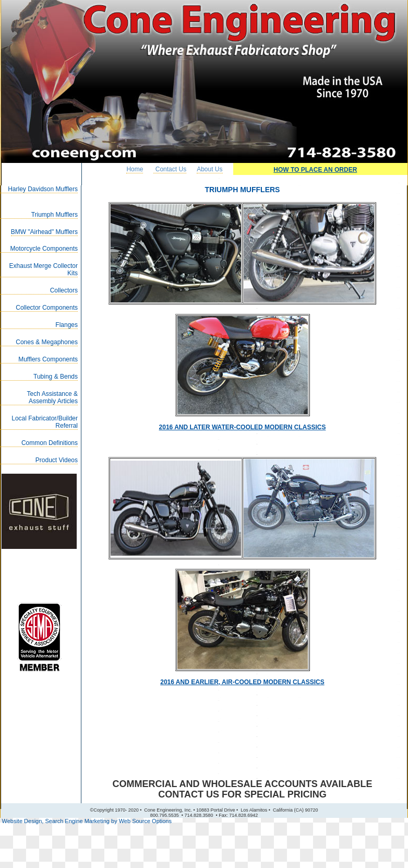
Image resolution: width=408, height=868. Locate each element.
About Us (209, 169)
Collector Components (47, 308)
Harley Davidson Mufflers (43, 189)
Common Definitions (50, 443)
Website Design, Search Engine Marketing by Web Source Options (87, 821)
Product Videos (57, 460)
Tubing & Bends (56, 377)
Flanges (67, 325)
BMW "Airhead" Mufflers (44, 232)
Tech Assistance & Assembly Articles (52, 397)
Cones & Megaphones (47, 342)
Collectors (64, 290)
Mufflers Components (48, 359)
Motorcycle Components (44, 249)
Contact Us (170, 169)
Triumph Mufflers (55, 215)
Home (135, 169)
